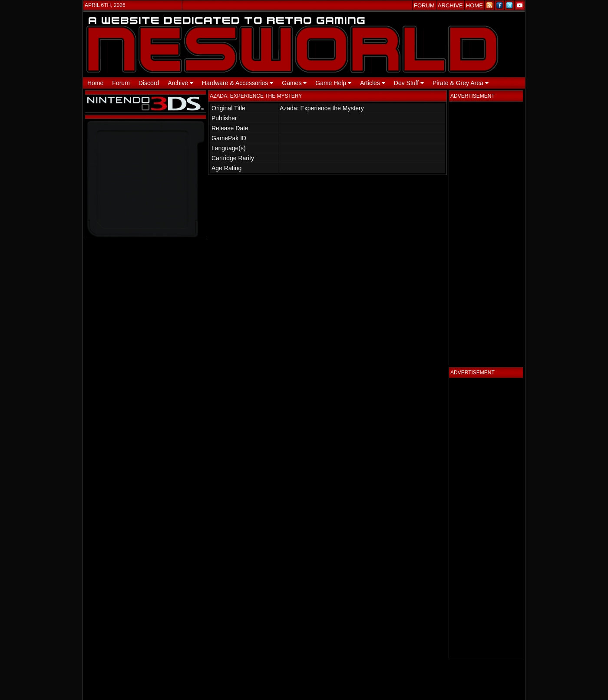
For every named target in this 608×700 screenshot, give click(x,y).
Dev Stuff (409, 83)
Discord (149, 83)
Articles (373, 83)
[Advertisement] (486, 233)
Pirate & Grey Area (461, 83)
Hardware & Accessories (238, 83)
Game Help (333, 83)
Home (95, 83)
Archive (180, 83)
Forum (121, 83)
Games (294, 83)
